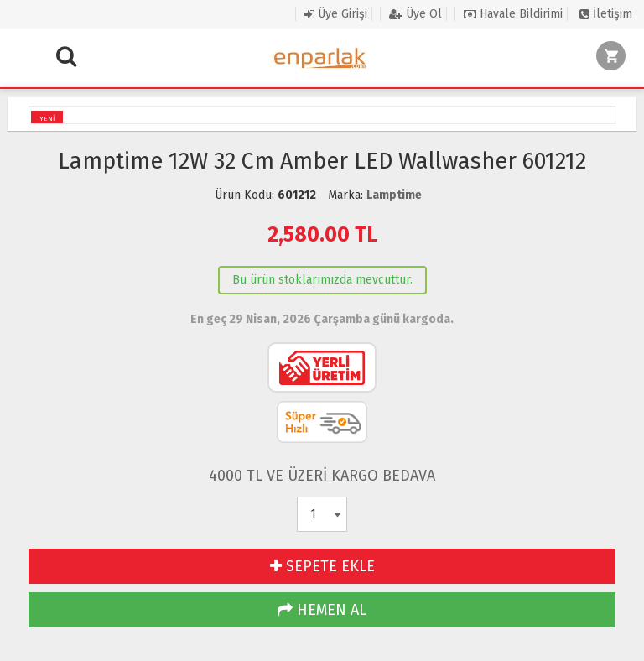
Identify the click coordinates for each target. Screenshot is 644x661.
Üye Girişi (336, 14)
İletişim (606, 14)
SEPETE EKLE (322, 566)
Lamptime (394, 195)
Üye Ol (415, 14)
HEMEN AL (322, 610)
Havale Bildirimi (513, 14)
